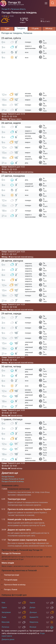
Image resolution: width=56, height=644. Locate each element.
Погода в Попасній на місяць (13, 481)
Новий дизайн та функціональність (25, 519)
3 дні (7, 28)
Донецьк (33, 612)
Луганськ (5, 627)
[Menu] (47, 4)
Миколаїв (6, 622)
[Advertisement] (28, 77)
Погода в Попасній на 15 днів (13, 479)
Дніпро (33, 607)
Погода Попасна (8, 477)
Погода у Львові (11, 590)
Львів (4, 617)
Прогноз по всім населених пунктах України (29, 509)
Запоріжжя (6, 612)
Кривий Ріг (34, 617)
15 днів (35, 28)
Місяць (49, 28)
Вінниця (33, 627)
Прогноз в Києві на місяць (15, 585)
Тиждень (21, 28)
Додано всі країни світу (19, 530)
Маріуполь (34, 622)
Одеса (4, 607)
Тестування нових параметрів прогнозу (27, 540)
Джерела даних (8, 639)
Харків (32, 603)
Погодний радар (11, 580)
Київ (3, 603)
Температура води (17, 499)
